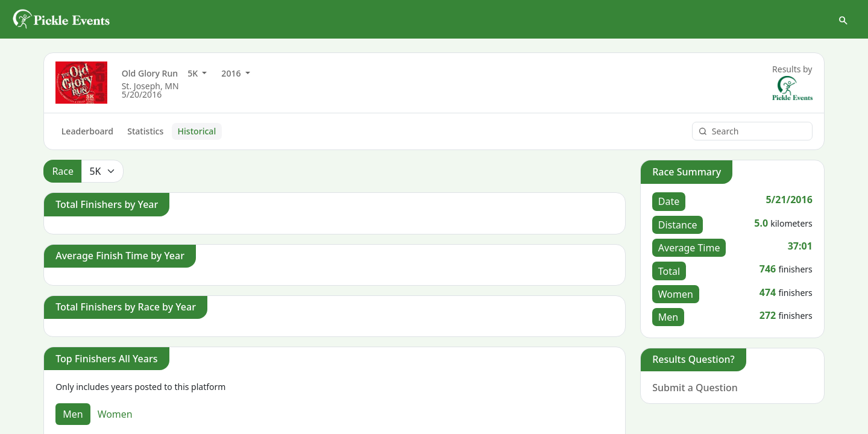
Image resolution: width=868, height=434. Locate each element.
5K (194, 74)
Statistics (145, 132)
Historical (197, 132)
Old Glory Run (150, 74)
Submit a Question (695, 388)
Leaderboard (87, 132)
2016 (232, 74)
